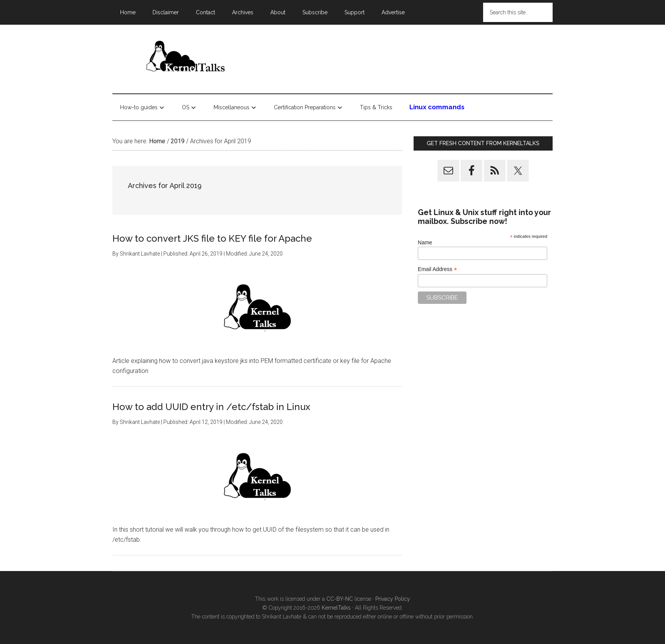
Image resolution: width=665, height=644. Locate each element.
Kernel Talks (186, 58)
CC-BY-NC (340, 599)
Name (425, 242)
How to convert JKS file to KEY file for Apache (212, 238)
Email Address (438, 269)
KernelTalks (336, 608)
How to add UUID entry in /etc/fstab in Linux (211, 407)
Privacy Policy (393, 599)
